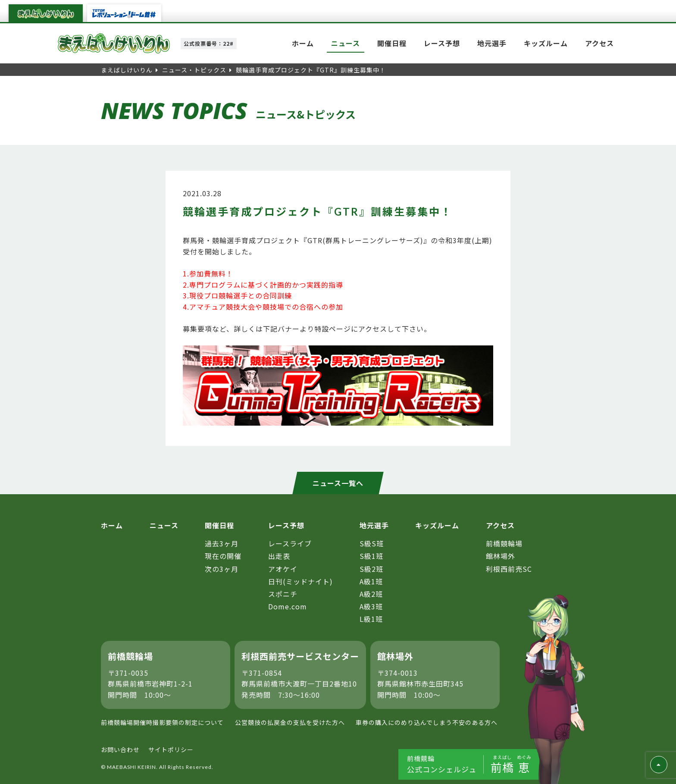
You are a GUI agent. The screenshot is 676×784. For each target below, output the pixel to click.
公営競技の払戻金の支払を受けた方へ (290, 722)
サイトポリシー (171, 750)
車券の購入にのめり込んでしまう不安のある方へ (427, 722)
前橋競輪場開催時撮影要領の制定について (162, 722)
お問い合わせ (120, 750)
